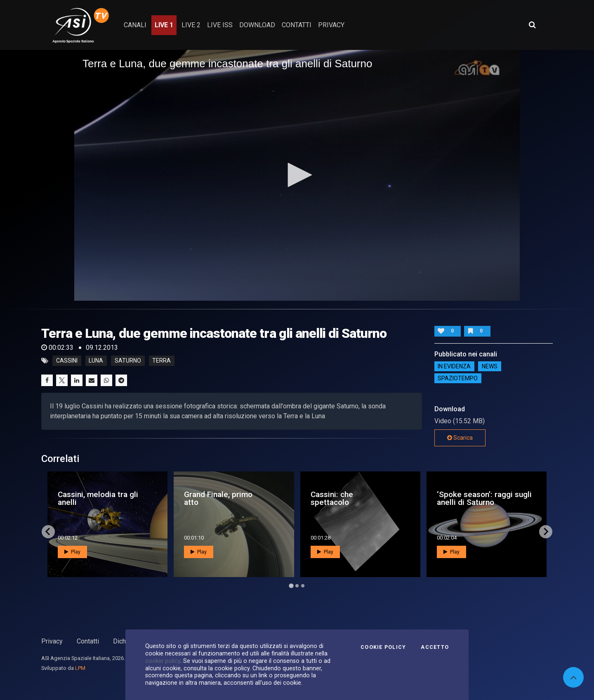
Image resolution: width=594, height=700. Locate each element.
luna (96, 361)
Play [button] (72, 552)
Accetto (435, 647)
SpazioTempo (458, 378)
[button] (297, 175)
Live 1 (164, 25)
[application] (297, 175)
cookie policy (163, 661)
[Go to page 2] (297, 586)
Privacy (52, 641)
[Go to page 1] (291, 586)
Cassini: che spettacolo (332, 498)
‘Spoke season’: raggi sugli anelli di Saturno (484, 498)
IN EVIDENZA (454, 366)
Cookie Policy (383, 647)
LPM (80, 668)
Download (257, 25)
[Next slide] (546, 532)
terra (161, 361)
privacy (331, 25)
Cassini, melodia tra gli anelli (98, 498)
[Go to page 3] (303, 586)
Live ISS (220, 25)
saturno (128, 361)
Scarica (460, 438)
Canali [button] (135, 25)
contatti (297, 25)
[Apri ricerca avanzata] (532, 25)
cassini (67, 361)
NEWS (490, 366)
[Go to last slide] (48, 532)
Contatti (88, 641)
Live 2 (191, 25)
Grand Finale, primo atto (218, 498)
